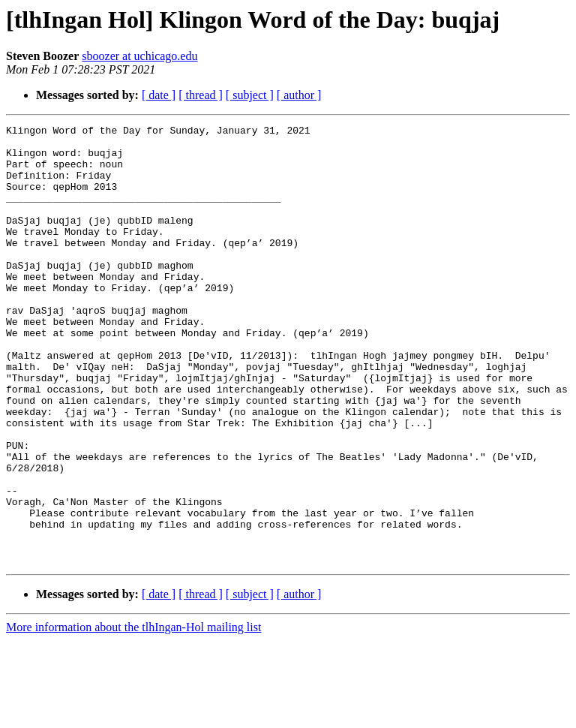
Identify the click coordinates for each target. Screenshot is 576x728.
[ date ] (159, 95)
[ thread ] (201, 95)
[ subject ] (250, 95)
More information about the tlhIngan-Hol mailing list (133, 715)
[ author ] (299, 95)
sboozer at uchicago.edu (139, 56)
